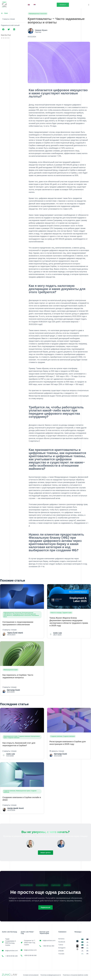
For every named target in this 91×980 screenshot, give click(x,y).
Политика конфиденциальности (51, 975)
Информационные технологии (38, 14)
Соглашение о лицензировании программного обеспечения (18, 623)
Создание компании (24, 736)
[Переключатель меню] (89, 5)
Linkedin (61, 951)
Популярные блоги (18, 614)
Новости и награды (56, 613)
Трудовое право (67, 613)
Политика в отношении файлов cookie (75, 975)
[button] (3, 29)
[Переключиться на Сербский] (35, 5)
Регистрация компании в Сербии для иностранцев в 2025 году (68, 743)
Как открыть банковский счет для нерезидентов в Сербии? (19, 744)
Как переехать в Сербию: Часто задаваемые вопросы (18, 676)
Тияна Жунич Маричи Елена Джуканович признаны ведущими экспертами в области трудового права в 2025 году (69, 622)
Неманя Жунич (41, 30)
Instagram (62, 948)
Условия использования (31, 975)
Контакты (61, 939)
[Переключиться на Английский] (29, 5)
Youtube (61, 954)
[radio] (2, 38)
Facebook (62, 942)
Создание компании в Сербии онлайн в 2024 (22, 799)
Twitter (61, 945)
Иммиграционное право (11, 670)
